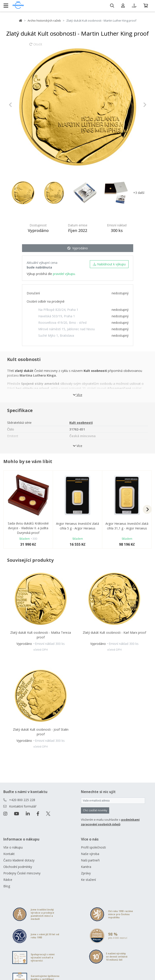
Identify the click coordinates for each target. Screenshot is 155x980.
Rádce (8, 880)
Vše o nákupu (13, 847)
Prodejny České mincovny (22, 873)
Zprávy (86, 873)
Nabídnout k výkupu (109, 264)
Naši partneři (90, 860)
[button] (19, 105)
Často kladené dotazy (19, 860)
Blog (7, 886)
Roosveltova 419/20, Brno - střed (62, 323)
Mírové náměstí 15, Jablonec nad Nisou (66, 329)
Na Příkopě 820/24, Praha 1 (58, 310)
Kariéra (86, 867)
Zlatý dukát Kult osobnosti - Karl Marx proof (114, 632)
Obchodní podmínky (18, 867)
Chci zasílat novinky (95, 810)
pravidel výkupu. (64, 274)
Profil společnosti (93, 847)
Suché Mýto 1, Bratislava (56, 335)
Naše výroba (90, 854)
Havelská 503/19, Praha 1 (57, 316)
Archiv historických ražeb (44, 21)
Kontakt (9, 854)
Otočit (36, 46)
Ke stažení (88, 880)
